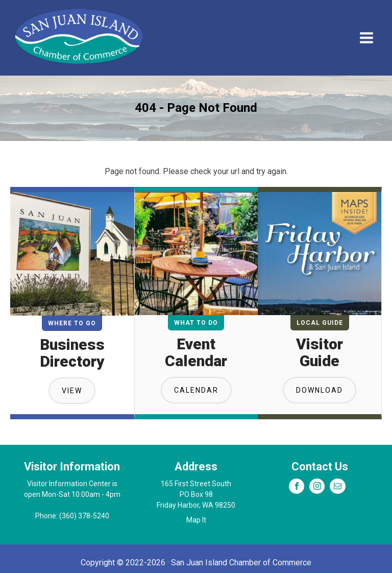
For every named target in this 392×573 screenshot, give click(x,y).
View (72, 391)
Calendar (196, 390)
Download (320, 390)
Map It (196, 520)
